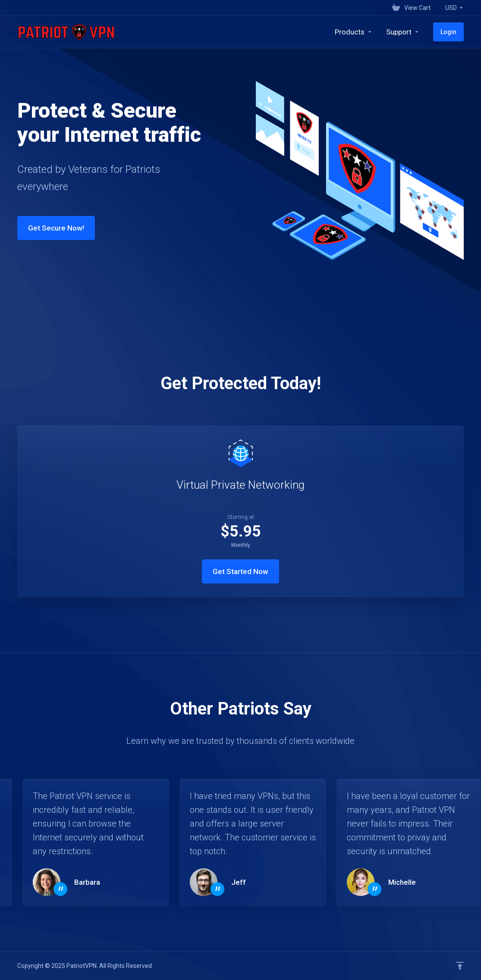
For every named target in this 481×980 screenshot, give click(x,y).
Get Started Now (240, 571)
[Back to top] (460, 966)
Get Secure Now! (49, 228)
